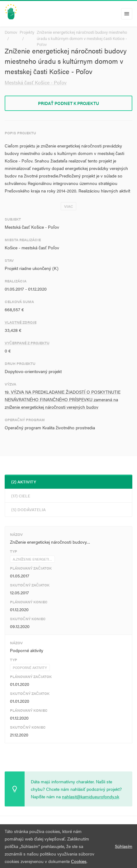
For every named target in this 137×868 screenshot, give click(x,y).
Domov (11, 32)
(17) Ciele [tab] (21, 496)
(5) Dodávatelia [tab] (28, 509)
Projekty (27, 32)
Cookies (79, 861)
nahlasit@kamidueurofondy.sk (91, 796)
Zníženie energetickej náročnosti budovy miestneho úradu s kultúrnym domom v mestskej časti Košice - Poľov (82, 38)
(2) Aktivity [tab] (24, 482)
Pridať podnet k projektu (68, 103)
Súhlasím (124, 846)
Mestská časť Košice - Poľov (36, 82)
